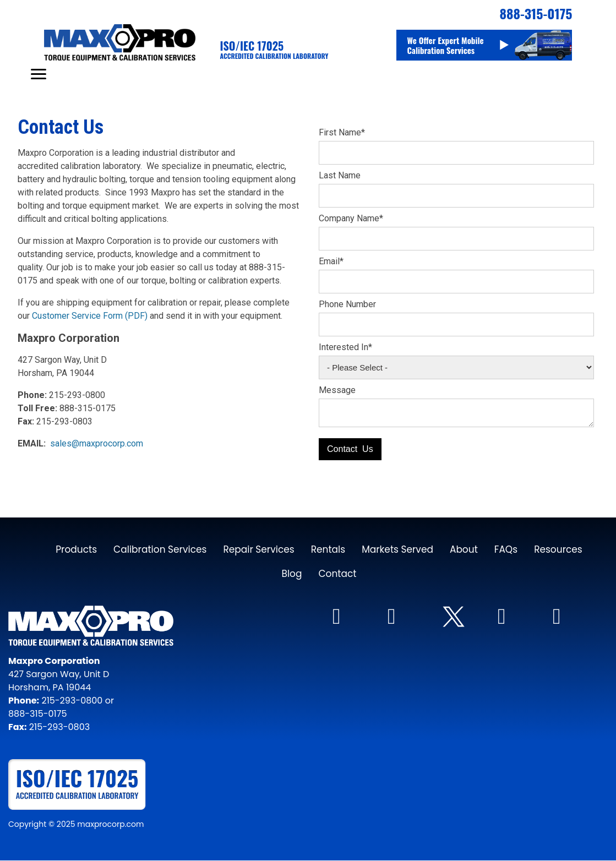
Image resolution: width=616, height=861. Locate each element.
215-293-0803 (59, 727)
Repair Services (258, 549)
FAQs (506, 549)
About (464, 549)
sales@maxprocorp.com (97, 443)
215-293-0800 (71, 701)
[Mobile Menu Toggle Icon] (39, 74)
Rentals (328, 549)
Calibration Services (160, 549)
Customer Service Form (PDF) (90, 316)
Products (76, 549)
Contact (337, 574)
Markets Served (397, 549)
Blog (291, 574)
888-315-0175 (37, 714)
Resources (558, 549)
